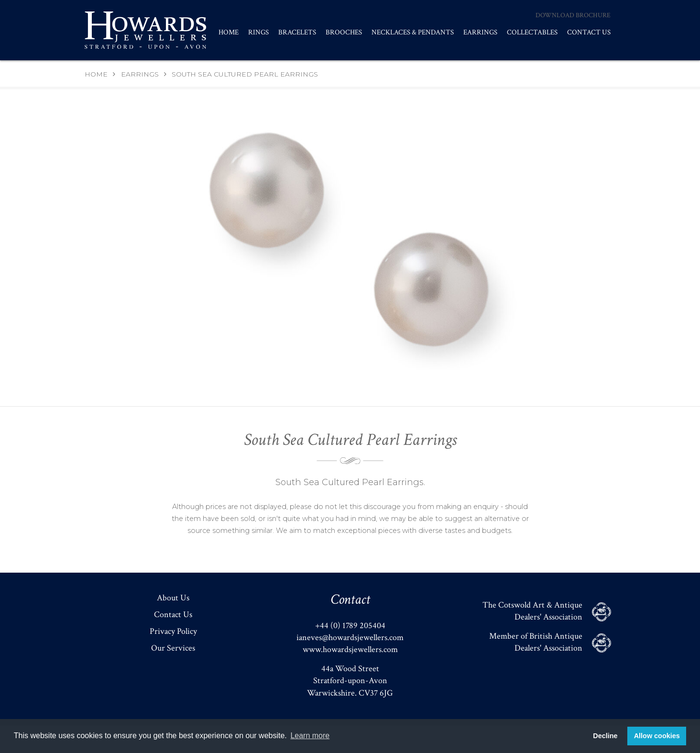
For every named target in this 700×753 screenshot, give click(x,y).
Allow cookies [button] (657, 736)
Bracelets (297, 32)
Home (229, 32)
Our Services (173, 648)
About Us (173, 598)
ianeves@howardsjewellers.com (350, 637)
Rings (258, 32)
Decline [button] (605, 736)
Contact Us (589, 32)
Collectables (532, 32)
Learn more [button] (310, 736)
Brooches (344, 32)
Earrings (480, 32)
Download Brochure (573, 15)
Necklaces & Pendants (413, 32)
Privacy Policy (173, 631)
